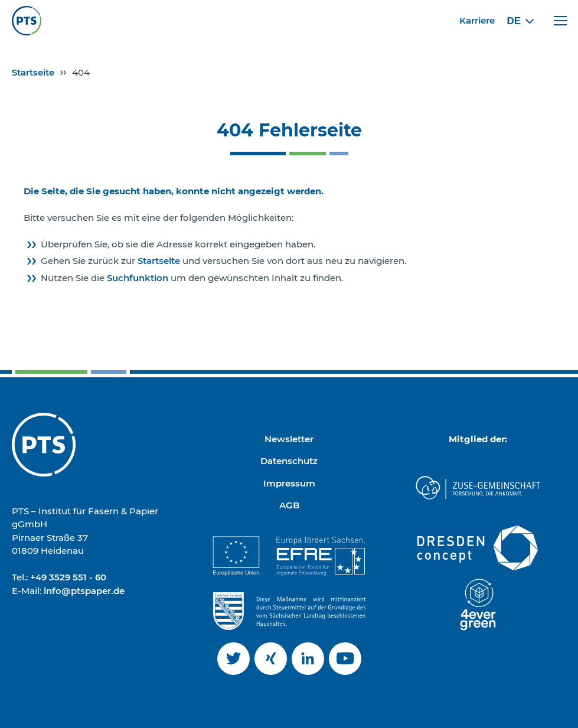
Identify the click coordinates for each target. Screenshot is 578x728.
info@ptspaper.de (84, 591)
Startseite (33, 72)
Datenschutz (289, 461)
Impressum (289, 483)
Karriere (477, 20)
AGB (289, 505)
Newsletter (289, 439)
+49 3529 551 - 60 (68, 577)
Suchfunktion (139, 278)
